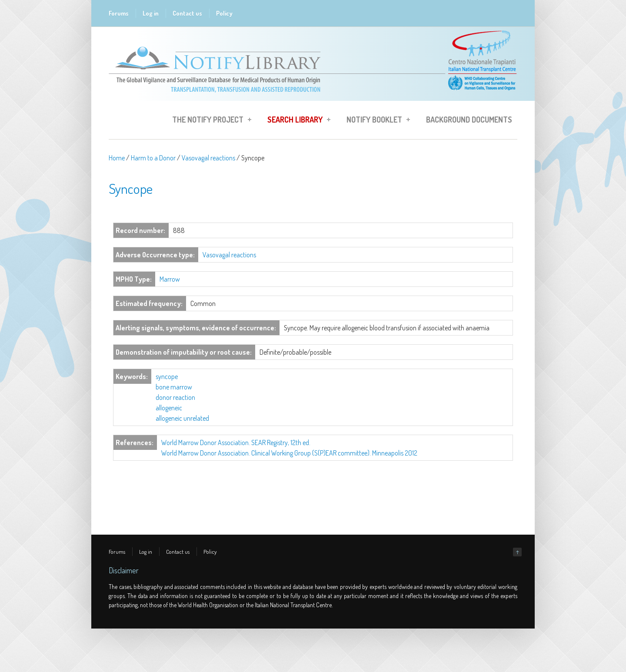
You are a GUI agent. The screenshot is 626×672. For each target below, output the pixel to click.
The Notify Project (209, 121)
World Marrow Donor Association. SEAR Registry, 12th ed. (236, 442)
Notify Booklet (376, 121)
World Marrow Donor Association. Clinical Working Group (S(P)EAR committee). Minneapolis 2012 (289, 453)
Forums (119, 13)
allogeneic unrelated (182, 418)
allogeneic (169, 408)
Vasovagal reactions (208, 158)
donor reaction (175, 397)
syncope (167, 376)
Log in (151, 13)
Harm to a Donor (153, 158)
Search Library (296, 121)
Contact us (187, 13)
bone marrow (174, 387)
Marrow (170, 279)
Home (117, 158)
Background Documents (469, 120)
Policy (224, 13)
